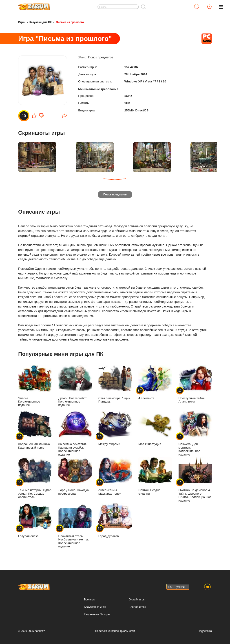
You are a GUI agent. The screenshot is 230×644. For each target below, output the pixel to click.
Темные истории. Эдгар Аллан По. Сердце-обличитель (35, 477)
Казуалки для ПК (41, 22)
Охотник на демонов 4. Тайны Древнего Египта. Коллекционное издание (195, 479)
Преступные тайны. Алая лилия (195, 383)
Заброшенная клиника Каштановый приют (35, 429)
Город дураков (115, 520)
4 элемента (155, 382)
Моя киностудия (155, 428)
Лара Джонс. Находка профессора (75, 475)
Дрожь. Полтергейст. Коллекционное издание (75, 385)
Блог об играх (137, 606)
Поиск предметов (101, 59)
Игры (22, 22)
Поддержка (205, 630)
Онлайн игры (137, 599)
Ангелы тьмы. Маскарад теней (115, 475)
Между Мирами (115, 428)
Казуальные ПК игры (97, 614)
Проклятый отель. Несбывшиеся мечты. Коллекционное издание (75, 525)
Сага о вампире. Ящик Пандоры (115, 383)
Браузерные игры (95, 606)
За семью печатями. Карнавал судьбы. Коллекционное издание (75, 433)
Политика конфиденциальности (115, 630)
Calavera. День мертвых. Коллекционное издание (195, 433)
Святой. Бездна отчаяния (155, 475)
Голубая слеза (35, 520)
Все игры (90, 599)
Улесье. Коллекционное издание (35, 385)
